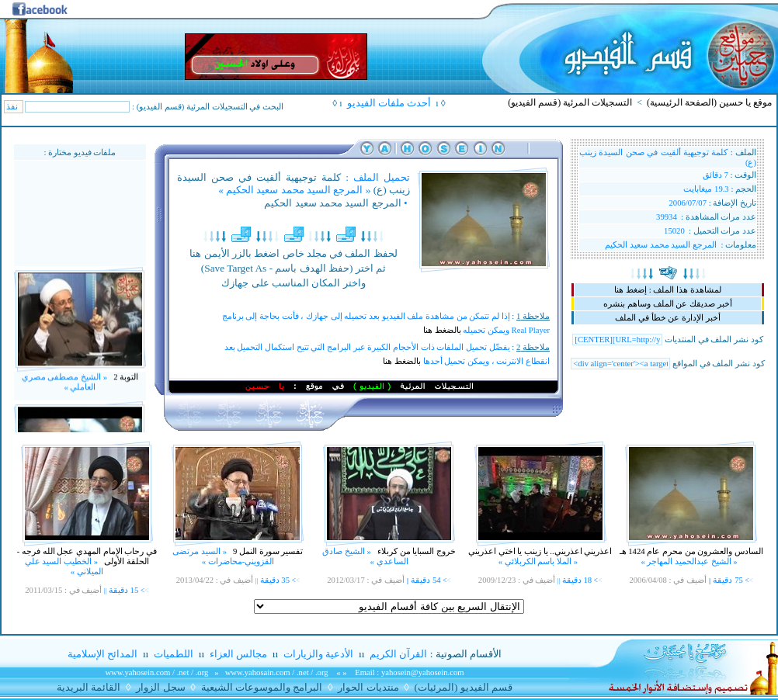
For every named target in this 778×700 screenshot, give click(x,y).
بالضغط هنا (442, 330)
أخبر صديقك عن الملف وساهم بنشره (667, 304)
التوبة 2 (125, 382)
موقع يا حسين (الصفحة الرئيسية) (709, 102)
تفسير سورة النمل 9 (267, 551)
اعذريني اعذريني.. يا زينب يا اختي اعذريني (540, 551)
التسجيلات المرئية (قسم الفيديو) (570, 102)
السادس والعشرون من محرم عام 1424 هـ (691, 551)
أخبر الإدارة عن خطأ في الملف (667, 318)
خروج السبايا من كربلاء (415, 551)
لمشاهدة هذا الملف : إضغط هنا (667, 290)
